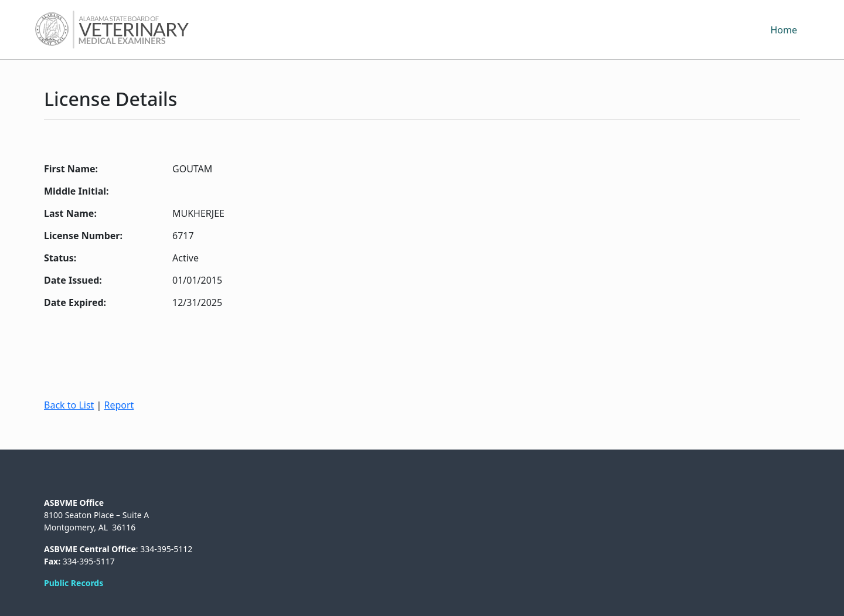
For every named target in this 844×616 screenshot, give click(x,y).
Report (119, 405)
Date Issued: (73, 280)
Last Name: (70, 213)
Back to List (69, 405)
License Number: (83, 236)
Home (784, 30)
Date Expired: (75, 302)
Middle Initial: (76, 191)
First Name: (71, 169)
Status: (60, 258)
